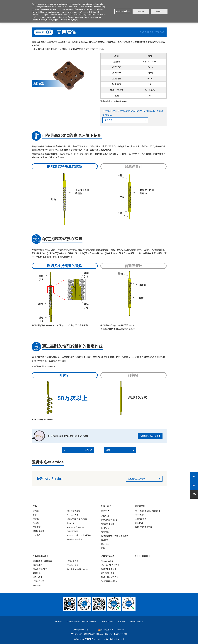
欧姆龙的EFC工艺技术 (149, 436)
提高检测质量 (73, 561)
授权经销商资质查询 (144, 527)
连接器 (36, 519)
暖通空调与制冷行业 (110, 577)
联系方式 (109, 120)
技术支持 (105, 540)
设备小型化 (38, 577)
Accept (159, 10)
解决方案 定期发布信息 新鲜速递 (115, 536)
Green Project (141, 556)
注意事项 (121, 621)
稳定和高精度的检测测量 (77, 569)
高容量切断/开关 (40, 569)
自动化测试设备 (108, 573)
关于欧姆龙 (140, 515)
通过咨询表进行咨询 (137, 478)
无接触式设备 (73, 565)
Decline (141, 10)
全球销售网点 (141, 519)
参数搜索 (37, 527)
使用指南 (105, 528)
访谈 (103, 548)
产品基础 (105, 516)
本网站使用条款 (107, 621)
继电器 (36, 511)
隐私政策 (58, 621)
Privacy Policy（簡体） (48, 18)
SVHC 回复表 (72, 531)
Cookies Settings (123, 10)
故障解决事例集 (108, 524)
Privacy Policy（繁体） (69, 18)
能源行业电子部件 (109, 569)
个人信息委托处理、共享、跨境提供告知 (82, 621)
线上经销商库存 (74, 511)
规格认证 (71, 523)
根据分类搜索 (39, 531)
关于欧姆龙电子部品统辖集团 (147, 511)
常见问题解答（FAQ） (109, 520)
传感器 (36, 523)
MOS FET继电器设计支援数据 (79, 535)
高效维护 (37, 585)
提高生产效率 (39, 581)
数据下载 (105, 506)
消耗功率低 (38, 565)
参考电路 (105, 532)
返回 (108, 450)
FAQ (194, 476)
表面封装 (37, 573)
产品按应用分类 (40, 556)
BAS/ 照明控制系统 (109, 581)
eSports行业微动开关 (110, 565)
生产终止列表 (73, 515)
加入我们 (139, 523)
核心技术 (105, 544)
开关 (35, 515)
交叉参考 (37, 535)
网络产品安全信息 (75, 539)
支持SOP (88, 450)
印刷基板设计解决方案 (42, 561)
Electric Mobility (108, 561)
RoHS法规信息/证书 (75, 527)
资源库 (104, 510)
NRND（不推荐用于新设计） (78, 519)
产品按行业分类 (108, 556)
